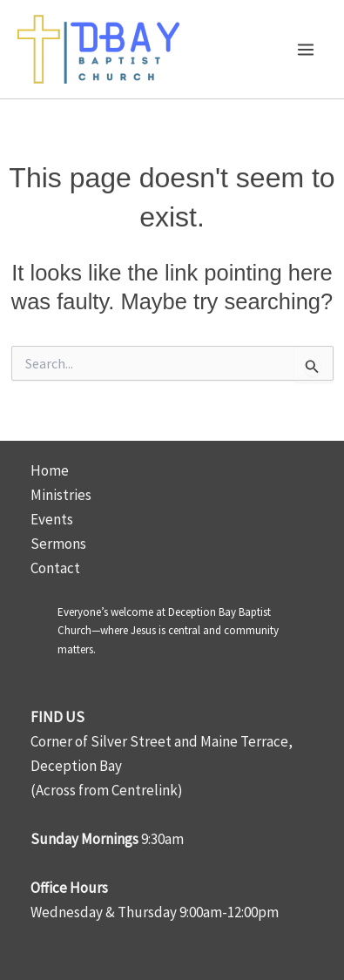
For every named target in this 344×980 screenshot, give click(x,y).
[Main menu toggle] (307, 50)
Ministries (61, 495)
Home (50, 470)
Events (52, 519)
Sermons (58, 544)
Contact (55, 568)
